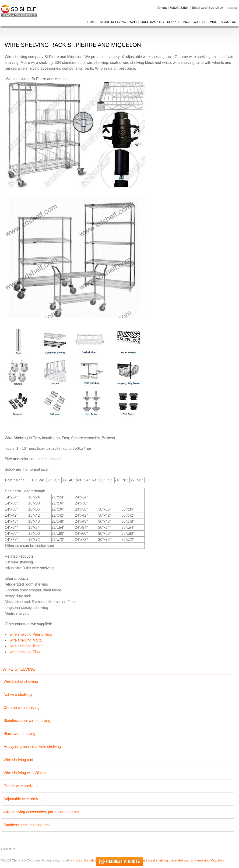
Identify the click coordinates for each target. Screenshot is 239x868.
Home (92, 22)
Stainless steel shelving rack (27, 825)
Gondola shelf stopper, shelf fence (33, 590)
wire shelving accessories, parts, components (41, 812)
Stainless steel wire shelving (27, 721)
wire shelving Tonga (26, 646)
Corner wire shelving (21, 786)
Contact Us (8, 849)
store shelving (113, 22)
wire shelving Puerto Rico (31, 634)
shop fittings (179, 22)
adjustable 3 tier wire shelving (29, 568)
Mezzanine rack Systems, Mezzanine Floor (40, 602)
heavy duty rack (18, 596)
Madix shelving (17, 613)
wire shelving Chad (26, 652)
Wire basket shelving (21, 681)
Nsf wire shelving (19, 562)
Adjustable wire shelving (24, 799)
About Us (228, 22)
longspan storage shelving (26, 608)
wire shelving (205, 22)
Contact (232, 8)
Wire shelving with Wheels (25, 773)
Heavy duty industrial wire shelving (32, 747)
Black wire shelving (19, 734)
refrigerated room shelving (26, 584)
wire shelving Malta (26, 640)
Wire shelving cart (18, 760)
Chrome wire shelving (21, 708)
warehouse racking (147, 22)
